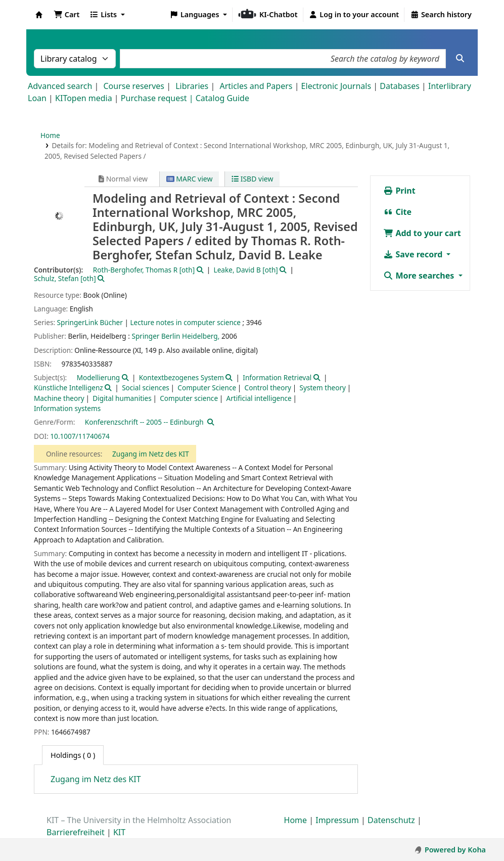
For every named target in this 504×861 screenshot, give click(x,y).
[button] (66, 15)
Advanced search (60, 86)
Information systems (67, 408)
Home (50, 135)
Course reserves (134, 86)
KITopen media (84, 98)
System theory (323, 388)
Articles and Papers (256, 86)
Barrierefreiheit (76, 832)
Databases (400, 86)
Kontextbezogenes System (181, 377)
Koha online (39, 15)
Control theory (268, 388)
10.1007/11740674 (80, 436)
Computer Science (207, 388)
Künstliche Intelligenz (68, 388)
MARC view (190, 179)
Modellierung (99, 377)
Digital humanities (122, 398)
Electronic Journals (336, 86)
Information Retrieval (277, 377)
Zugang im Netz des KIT (151, 454)
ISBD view (252, 179)
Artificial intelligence (259, 398)
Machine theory (59, 398)
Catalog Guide (222, 98)
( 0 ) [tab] (73, 755)
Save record (414, 254)
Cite (397, 212)
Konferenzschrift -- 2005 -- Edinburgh (144, 422)
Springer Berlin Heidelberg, (175, 336)
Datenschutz (391, 820)
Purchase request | (158, 98)
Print (399, 191)
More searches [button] (420, 276)
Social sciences (146, 388)
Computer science (189, 398)
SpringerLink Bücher (90, 322)
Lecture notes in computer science (185, 322)
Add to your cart (422, 233)
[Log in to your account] (354, 15)
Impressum (337, 820)
